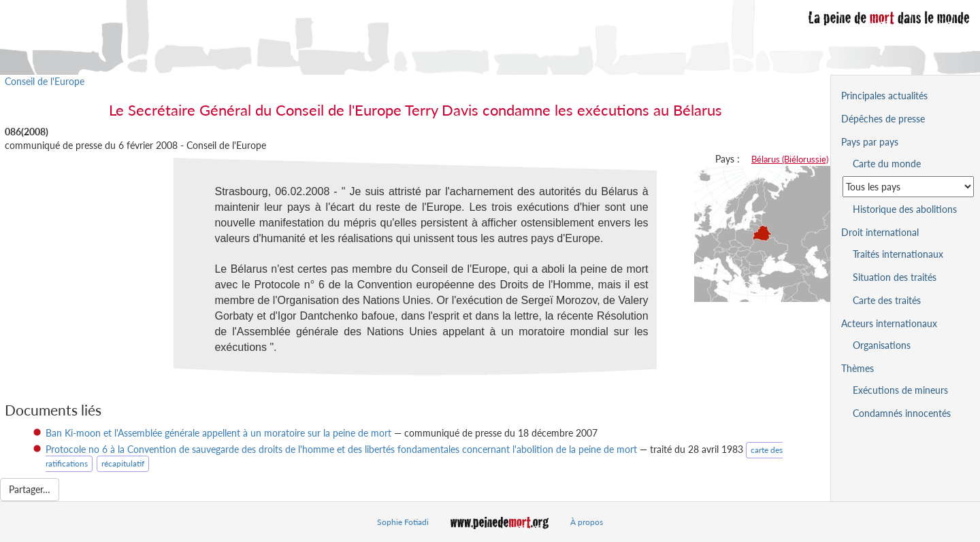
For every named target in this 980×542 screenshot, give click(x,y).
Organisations (882, 345)
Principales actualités (884, 96)
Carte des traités (887, 300)
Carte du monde (887, 164)
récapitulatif (123, 463)
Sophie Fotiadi (403, 522)
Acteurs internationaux (889, 323)
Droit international (880, 232)
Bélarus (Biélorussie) (790, 159)
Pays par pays (870, 142)
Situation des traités (895, 277)
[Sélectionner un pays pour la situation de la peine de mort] (908, 187)
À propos (587, 522)
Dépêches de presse (883, 119)
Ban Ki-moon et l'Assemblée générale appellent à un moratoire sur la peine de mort (218, 433)
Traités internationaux (898, 254)
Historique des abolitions (905, 209)
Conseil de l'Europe (45, 81)
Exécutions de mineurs (900, 390)
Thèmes (857, 368)
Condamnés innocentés (902, 413)
